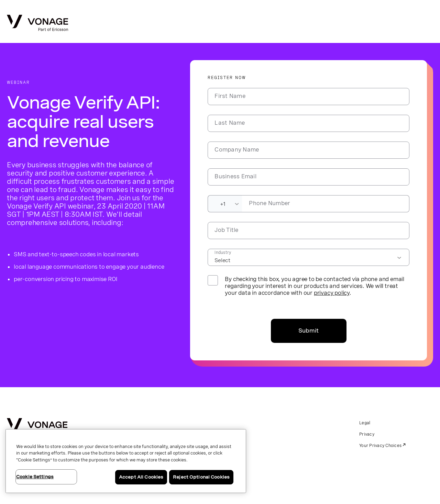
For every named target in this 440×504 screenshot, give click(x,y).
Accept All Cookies (141, 477)
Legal (365, 423)
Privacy (367, 434)
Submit (309, 331)
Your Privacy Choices (380, 446)
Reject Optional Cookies (201, 477)
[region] (126, 461)
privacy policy (332, 293)
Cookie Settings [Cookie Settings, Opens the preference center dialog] (35, 477)
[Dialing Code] (225, 204)
